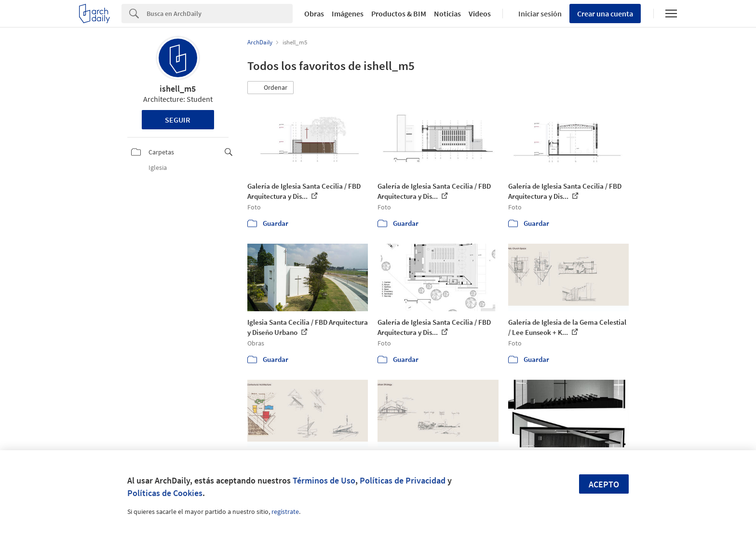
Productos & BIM (399, 14)
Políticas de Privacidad (403, 480)
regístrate (285, 511)
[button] (270, 88)
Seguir (178, 120)
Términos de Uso (324, 480)
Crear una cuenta (605, 14)
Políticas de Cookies (165, 493)
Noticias (447, 14)
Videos (480, 14)
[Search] (220, 14)
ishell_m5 (178, 89)
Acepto (604, 484)
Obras (314, 14)
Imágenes (348, 14)
